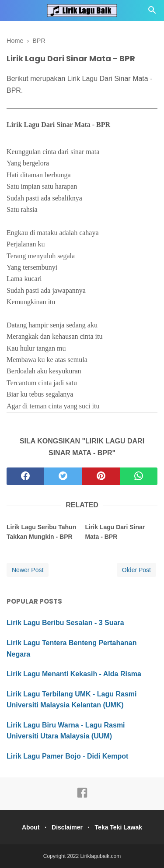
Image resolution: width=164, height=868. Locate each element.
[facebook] (25, 476)
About (31, 827)
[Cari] (152, 12)
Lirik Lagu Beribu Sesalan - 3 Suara (65, 623)
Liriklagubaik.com (101, 856)
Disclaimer (67, 827)
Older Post (136, 570)
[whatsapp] (139, 476)
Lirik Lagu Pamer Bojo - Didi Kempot (67, 756)
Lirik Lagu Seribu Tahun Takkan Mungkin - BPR (41, 532)
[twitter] (63, 476)
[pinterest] (101, 476)
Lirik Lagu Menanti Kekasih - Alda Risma (74, 674)
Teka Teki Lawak (119, 827)
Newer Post (28, 570)
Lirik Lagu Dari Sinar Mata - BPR (115, 532)
